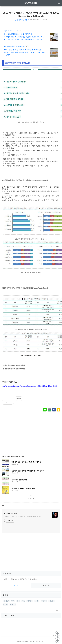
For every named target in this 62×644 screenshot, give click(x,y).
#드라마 (6, 604)
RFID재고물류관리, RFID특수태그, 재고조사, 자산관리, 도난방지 (25, 54)
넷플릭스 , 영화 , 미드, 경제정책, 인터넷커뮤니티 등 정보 (23, 516)
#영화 (18, 601)
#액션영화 (44, 601)
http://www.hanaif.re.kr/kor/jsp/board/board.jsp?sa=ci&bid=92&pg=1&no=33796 (29, 386)
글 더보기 (31, 498)
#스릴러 (37, 601)
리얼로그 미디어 (31, 3)
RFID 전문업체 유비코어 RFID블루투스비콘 (22, 50)
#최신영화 (52, 601)
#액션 (23, 601)
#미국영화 (30, 601)
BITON (33, 20)
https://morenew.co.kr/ (11, 31)
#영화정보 (13, 604)
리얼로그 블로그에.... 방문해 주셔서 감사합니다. (21, 579)
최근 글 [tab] (16, 586)
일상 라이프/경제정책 (22, 20)
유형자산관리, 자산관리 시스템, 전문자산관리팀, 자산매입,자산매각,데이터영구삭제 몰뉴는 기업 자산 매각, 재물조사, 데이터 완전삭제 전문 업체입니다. (24, 38)
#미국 (13, 601)
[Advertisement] (31, 435)
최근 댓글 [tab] (46, 586)
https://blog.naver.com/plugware (14, 46)
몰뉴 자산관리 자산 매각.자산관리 (18, 34)
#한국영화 (6, 601)
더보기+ (58, 610)
